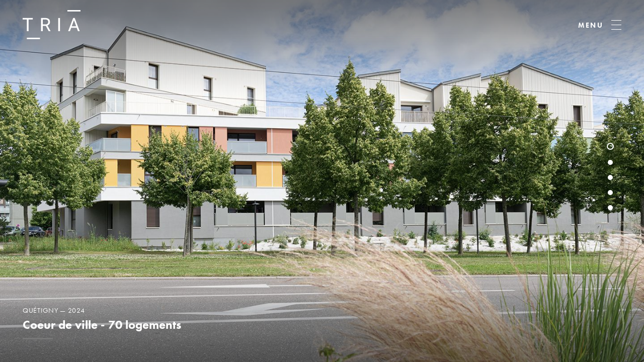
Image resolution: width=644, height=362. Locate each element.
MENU (591, 25)
